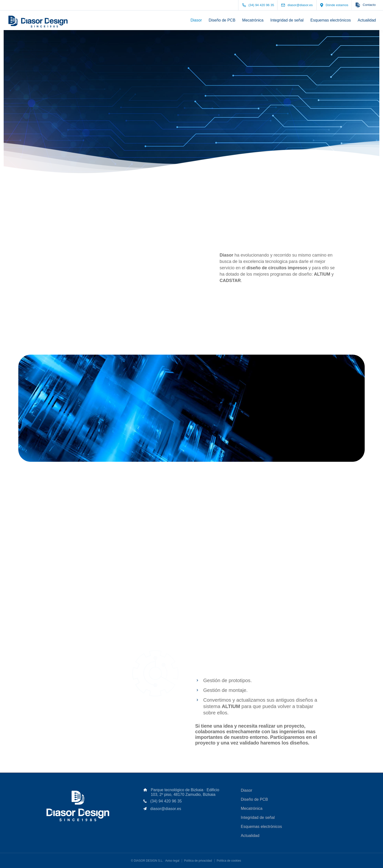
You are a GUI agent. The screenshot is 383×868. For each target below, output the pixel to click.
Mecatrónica (253, 20)
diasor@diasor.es (166, 809)
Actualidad (367, 20)
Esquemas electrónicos (331, 20)
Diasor (196, 20)
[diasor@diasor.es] (301, 5)
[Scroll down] (191, 112)
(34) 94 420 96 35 (166, 801)
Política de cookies (229, 861)
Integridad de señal (287, 20)
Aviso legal (172, 861)
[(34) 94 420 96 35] (259, 5)
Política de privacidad (198, 861)
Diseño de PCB (222, 20)
